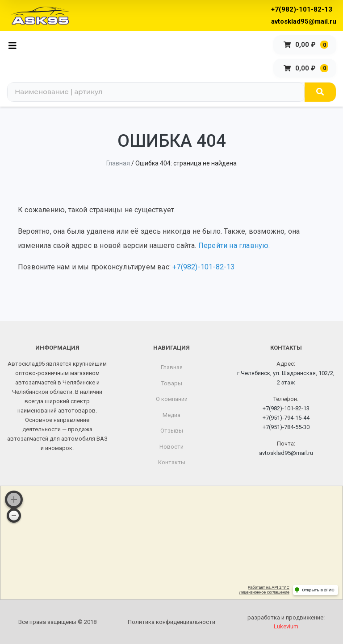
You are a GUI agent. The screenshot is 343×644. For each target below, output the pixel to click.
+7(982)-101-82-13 (302, 9)
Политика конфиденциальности (171, 622)
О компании (172, 399)
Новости (171, 447)
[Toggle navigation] (15, 45)
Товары (172, 383)
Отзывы (172, 431)
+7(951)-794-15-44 (286, 418)
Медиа (171, 415)
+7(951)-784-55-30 (286, 427)
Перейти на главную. (234, 246)
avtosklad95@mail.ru (304, 21)
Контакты (172, 462)
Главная (118, 163)
